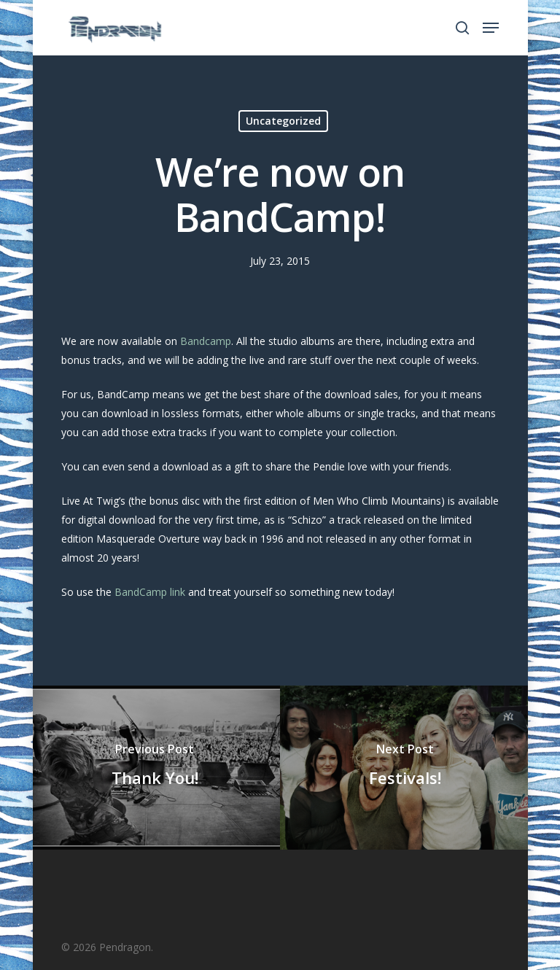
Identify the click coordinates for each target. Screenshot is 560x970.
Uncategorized (283, 121)
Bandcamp (206, 341)
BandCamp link (150, 592)
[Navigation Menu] (491, 28)
